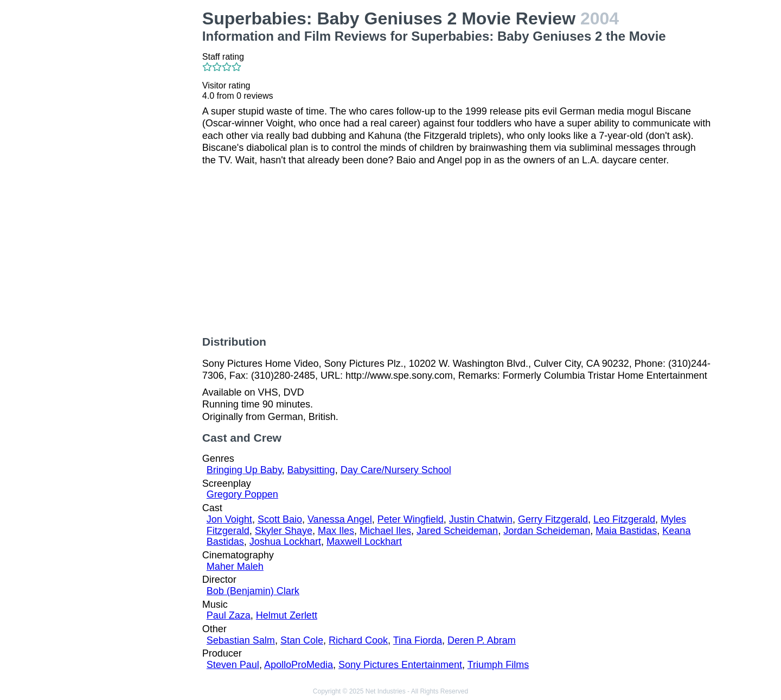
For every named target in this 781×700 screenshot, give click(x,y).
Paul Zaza (229, 615)
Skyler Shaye (284, 531)
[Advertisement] (136, 171)
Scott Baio (280, 519)
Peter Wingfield (411, 519)
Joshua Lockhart (285, 542)
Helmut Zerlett (287, 615)
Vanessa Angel (340, 519)
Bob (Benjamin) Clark (253, 591)
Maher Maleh (235, 567)
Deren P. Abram (482, 640)
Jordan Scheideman (547, 531)
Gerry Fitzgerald (553, 519)
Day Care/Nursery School (396, 470)
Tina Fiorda (418, 640)
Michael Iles (385, 531)
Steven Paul (233, 665)
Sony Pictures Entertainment (400, 665)
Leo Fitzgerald (624, 519)
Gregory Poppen (242, 494)
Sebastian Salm (241, 640)
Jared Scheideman (457, 531)
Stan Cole (302, 640)
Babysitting (311, 470)
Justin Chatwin (481, 519)
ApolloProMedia (299, 665)
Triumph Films (498, 665)
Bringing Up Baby (244, 470)
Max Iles (336, 531)
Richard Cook (358, 640)
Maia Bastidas (626, 531)
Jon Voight (229, 519)
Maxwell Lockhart (364, 542)
